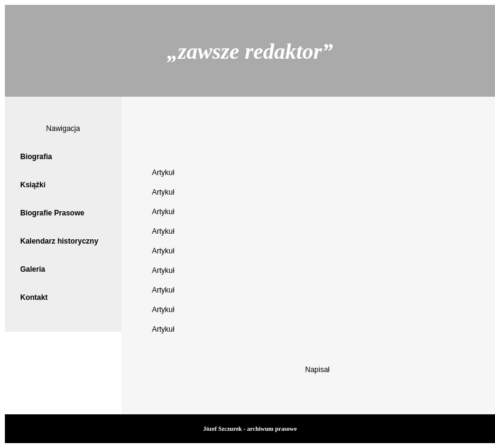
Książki (33, 185)
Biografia (36, 157)
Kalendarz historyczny (59, 241)
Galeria (33, 269)
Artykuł (163, 173)
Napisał (317, 370)
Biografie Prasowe (52, 213)
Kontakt (34, 297)
